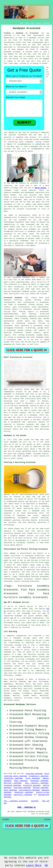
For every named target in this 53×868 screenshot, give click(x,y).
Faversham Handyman (22, 788)
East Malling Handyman (37, 783)
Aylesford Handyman (32, 785)
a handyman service (35, 38)
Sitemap (6, 819)
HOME (22, 23)
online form (9, 202)
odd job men (25, 54)
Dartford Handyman (13, 783)
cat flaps (8, 305)
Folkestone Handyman (13, 778)
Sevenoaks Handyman (39, 781)
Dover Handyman (10, 790)
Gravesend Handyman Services (20, 704)
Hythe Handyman (33, 778)
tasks (31, 234)
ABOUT (33, 23)
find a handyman (16, 679)
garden (29, 444)
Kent (20, 340)
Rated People (40, 188)
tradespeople (38, 42)
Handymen (35, 801)
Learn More (34, 865)
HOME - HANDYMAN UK (27, 807)
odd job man (35, 135)
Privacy (47, 819)
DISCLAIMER (46, 23)
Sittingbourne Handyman (29, 790)
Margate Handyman (41, 788)
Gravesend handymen (13, 298)
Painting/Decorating (24, 768)
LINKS (27, 23)
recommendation (37, 149)
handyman (34, 147)
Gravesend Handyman (12, 785)
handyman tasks (43, 337)
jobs (23, 344)
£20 (34, 623)
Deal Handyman (21, 781)
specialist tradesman (19, 241)
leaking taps (36, 319)
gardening (27, 451)
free (6, 284)
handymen (8, 52)
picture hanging (41, 309)
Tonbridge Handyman (34, 774)
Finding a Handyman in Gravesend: (21, 33)
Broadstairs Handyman (39, 776)
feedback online (29, 291)
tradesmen (29, 142)
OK (46, 865)
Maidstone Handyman (24, 792)
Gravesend (17, 277)
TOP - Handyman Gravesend (16, 801)
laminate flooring (13, 300)
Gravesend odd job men (37, 224)
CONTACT (39, 23)
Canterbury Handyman (23, 795)
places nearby (14, 700)
